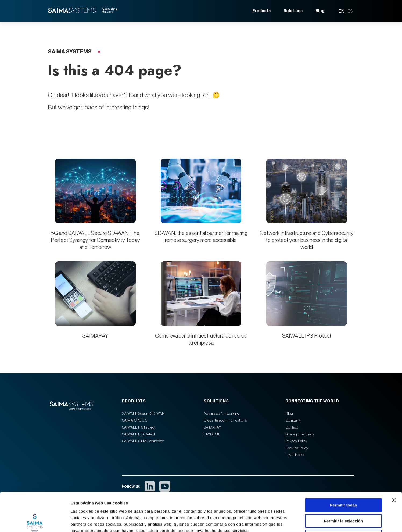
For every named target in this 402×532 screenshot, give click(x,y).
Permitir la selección (343, 482)
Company (293, 420)
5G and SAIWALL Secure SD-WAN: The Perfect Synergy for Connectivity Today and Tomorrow (95, 240)
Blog (320, 11)
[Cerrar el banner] (394, 461)
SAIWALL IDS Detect (139, 434)
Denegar (343, 498)
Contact (292, 427)
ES (350, 11)
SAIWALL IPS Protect (307, 336)
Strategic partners (300, 434)
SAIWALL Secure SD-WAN (143, 413)
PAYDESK (212, 434)
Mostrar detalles (291, 521)
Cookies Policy (297, 448)
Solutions (293, 11)
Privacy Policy (296, 441)
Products (261, 11)
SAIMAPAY (95, 336)
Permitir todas (344, 466)
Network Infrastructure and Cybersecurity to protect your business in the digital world (307, 240)
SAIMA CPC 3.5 (135, 420)
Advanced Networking (222, 413)
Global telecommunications (225, 420)
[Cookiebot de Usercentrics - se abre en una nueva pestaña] (35, 522)
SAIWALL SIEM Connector (143, 441)
